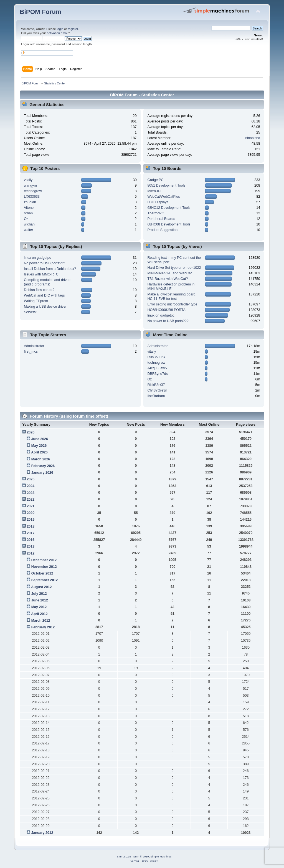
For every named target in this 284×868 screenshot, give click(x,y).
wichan (29, 224)
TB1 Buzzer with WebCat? (168, 279)
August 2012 (41, 587)
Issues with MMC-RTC (41, 274)
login (60, 29)
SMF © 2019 (141, 856)
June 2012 (40, 600)
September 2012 (45, 580)
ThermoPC (156, 213)
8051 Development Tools (166, 185)
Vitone (29, 208)
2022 (31, 500)
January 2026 (42, 473)
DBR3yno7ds (157, 374)
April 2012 (39, 614)
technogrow (33, 191)
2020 (31, 513)
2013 (31, 546)
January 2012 (42, 833)
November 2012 (44, 567)
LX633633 (32, 197)
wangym (30, 185)
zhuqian (30, 202)
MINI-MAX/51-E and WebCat (169, 273)
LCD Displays (158, 202)
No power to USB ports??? (44, 263)
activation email (57, 33)
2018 (31, 526)
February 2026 (43, 466)
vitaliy (28, 180)
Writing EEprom (36, 301)
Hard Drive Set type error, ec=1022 (174, 268)
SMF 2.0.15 (124, 856)
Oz (26, 219)
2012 (31, 553)
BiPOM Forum (40, 12)
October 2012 (42, 573)
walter (28, 230)
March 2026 (41, 459)
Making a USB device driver (45, 307)
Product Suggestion (162, 230)
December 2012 (44, 560)
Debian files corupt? (39, 290)
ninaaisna (253, 138)
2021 (31, 506)
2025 (31, 479)
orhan (28, 213)
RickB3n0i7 (156, 385)
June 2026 (40, 439)
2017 (31, 533)
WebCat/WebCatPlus (163, 197)
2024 (31, 486)
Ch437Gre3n (157, 390)
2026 (31, 432)
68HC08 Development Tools (169, 224)
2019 (31, 520)
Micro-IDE (155, 191)
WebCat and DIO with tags (44, 295)
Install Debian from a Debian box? (50, 269)
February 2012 (43, 627)
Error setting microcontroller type (172, 304)
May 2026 (39, 446)
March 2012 (41, 621)
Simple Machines (161, 856)
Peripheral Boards (161, 219)
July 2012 (39, 594)
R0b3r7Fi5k (156, 357)
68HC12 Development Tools (169, 208)
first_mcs (31, 352)
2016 (31, 540)
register (73, 29)
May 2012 (39, 607)
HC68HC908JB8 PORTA (166, 310)
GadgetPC (155, 180)
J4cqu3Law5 (157, 368)
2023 (31, 493)
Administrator (34, 346)
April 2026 (39, 452)
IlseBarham (156, 396)
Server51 (31, 312)
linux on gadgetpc (37, 258)
